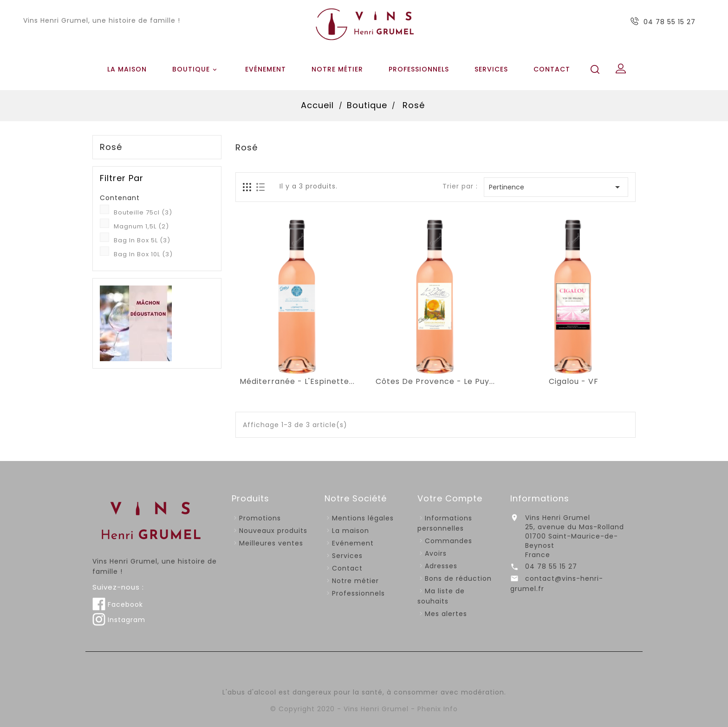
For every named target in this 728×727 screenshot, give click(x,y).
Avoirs (436, 553)
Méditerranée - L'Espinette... (297, 382)
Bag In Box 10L (143, 254)
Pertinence (556, 187)
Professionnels (419, 69)
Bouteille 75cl (143, 212)
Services (491, 69)
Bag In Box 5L (142, 240)
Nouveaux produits (273, 531)
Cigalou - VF (574, 382)
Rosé (111, 147)
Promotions (260, 518)
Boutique (196, 70)
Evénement (266, 69)
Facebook (118, 604)
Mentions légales (363, 518)
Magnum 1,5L (141, 226)
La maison (127, 69)
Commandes (448, 541)
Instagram (119, 620)
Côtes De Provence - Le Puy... (435, 382)
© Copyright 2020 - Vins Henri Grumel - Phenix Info (364, 709)
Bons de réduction (458, 578)
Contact (552, 69)
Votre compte (450, 498)
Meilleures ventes (271, 543)
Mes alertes (446, 614)
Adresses (441, 566)
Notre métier (337, 69)
